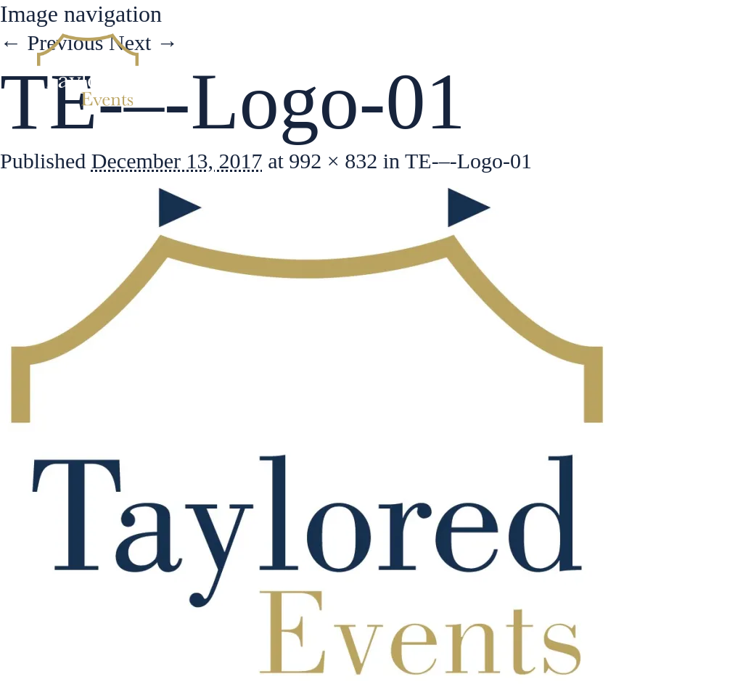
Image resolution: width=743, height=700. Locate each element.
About (398, 65)
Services (484, 65)
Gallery (574, 65)
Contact (662, 65)
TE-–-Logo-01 (468, 161)
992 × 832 (333, 161)
